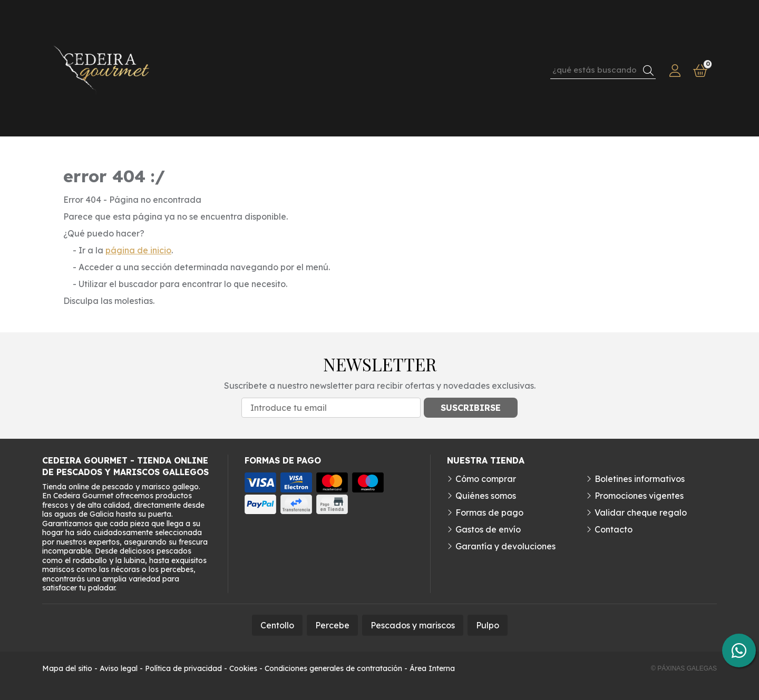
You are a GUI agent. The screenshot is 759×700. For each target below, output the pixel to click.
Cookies (243, 668)
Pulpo (488, 625)
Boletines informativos (640, 479)
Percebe (332, 625)
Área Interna (432, 668)
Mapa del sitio (67, 668)
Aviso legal (119, 668)
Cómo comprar (486, 479)
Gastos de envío (488, 529)
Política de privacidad (183, 668)
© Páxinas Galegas (684, 668)
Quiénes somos (486, 496)
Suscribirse (471, 408)
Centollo (277, 625)
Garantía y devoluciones (505, 546)
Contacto (614, 529)
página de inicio (138, 250)
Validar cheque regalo (641, 512)
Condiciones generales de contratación (333, 668)
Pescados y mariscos (413, 625)
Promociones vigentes (639, 496)
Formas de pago (489, 512)
